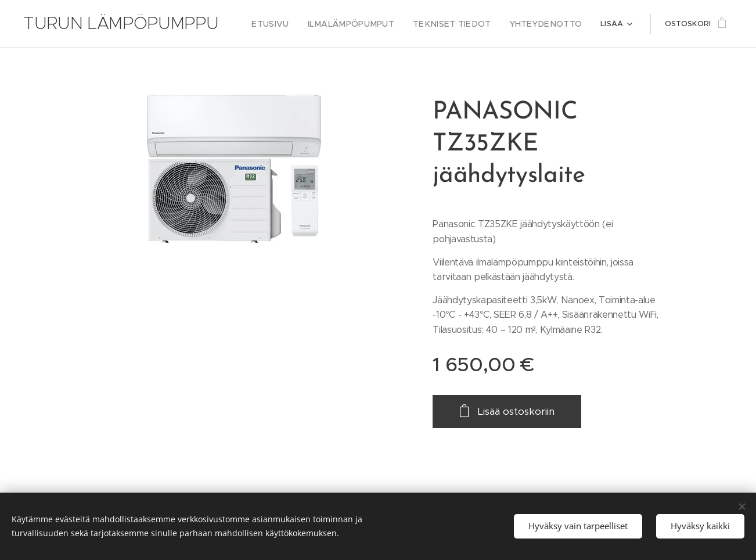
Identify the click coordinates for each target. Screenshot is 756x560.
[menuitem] (295, 24)
